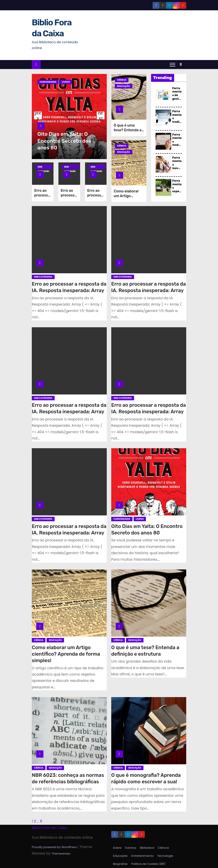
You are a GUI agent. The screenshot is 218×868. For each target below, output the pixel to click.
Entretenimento (142, 856)
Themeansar (61, 854)
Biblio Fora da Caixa (49, 828)
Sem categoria (43, 167)
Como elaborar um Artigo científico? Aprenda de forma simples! (66, 654)
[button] (182, 64)
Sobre (117, 848)
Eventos (131, 848)
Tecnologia (165, 856)
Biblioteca (147, 848)
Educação (124, 86)
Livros (66, 82)
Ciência (122, 80)
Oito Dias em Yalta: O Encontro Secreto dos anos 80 (64, 141)
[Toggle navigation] (172, 65)
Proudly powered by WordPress (55, 847)
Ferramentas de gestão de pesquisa (177, 99)
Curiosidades (48, 82)
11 (41, 821)
